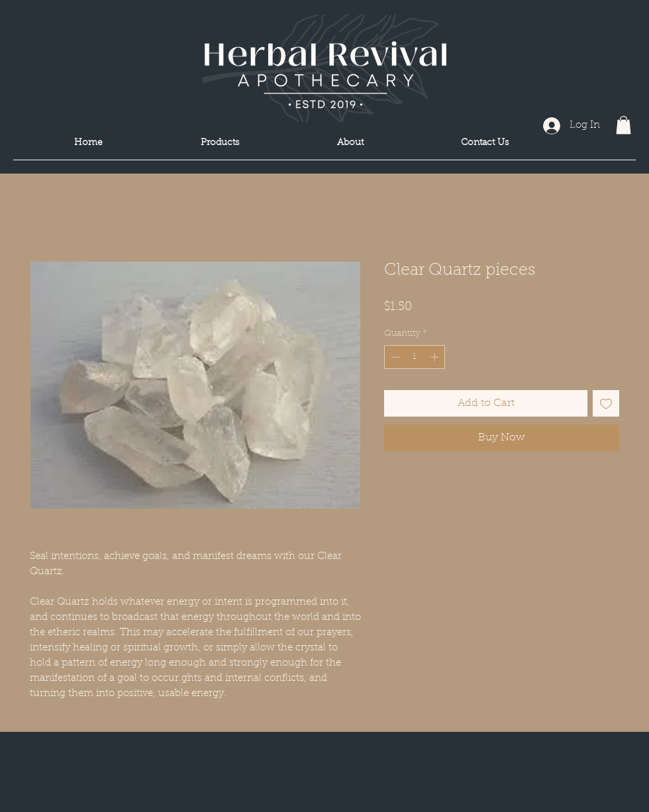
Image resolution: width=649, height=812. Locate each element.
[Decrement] (394, 357)
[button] (624, 125)
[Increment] (436, 357)
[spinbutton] (415, 357)
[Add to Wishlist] (606, 403)
